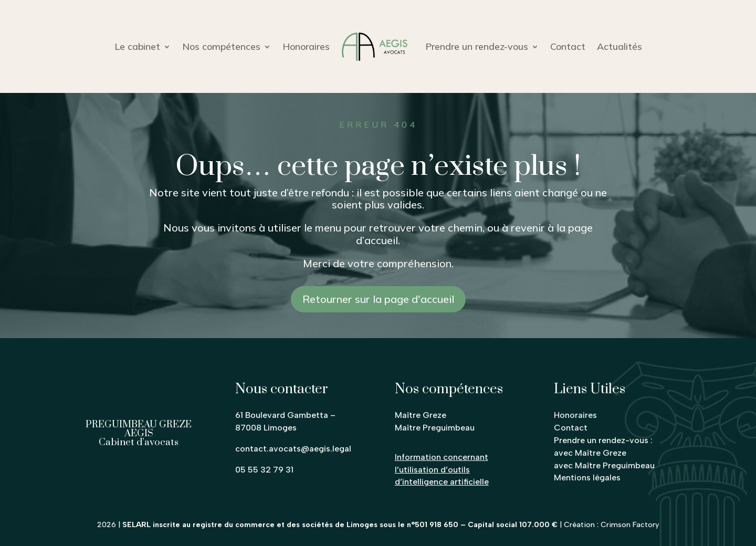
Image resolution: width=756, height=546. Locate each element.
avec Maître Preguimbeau (604, 465)
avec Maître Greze (590, 453)
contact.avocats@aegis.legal (293, 449)
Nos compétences (221, 46)
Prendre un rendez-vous (477, 46)
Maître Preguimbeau (435, 428)
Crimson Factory (630, 525)
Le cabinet (137, 46)
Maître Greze (421, 415)
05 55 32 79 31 (264, 470)
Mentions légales (587, 477)
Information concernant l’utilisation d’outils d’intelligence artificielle (442, 470)
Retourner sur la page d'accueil (378, 299)
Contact (568, 46)
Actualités (619, 46)
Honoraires (306, 46)
